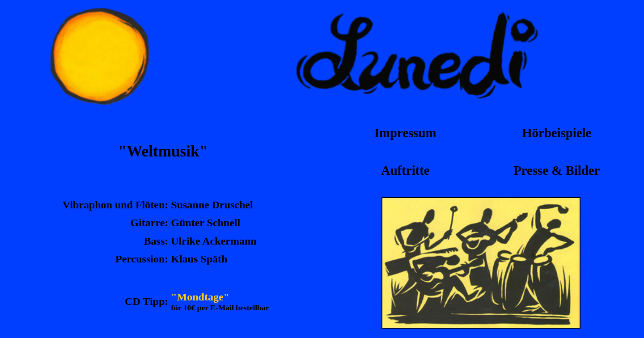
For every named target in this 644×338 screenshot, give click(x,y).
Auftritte (405, 170)
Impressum (405, 133)
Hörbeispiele (557, 133)
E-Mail (222, 308)
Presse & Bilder (557, 170)
